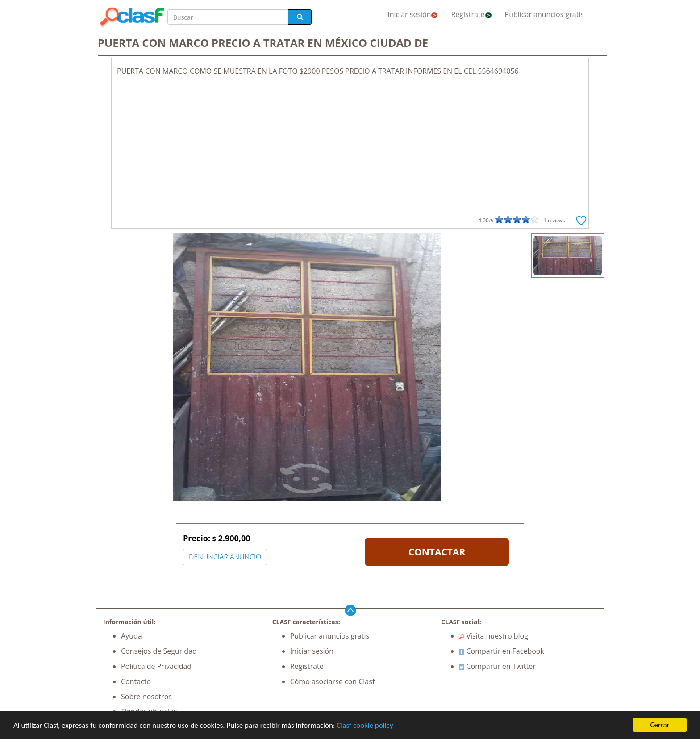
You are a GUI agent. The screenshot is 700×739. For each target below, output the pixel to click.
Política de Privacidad (156, 666)
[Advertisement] (350, 143)
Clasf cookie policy (365, 725)
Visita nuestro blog (494, 636)
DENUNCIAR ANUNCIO (225, 557)
